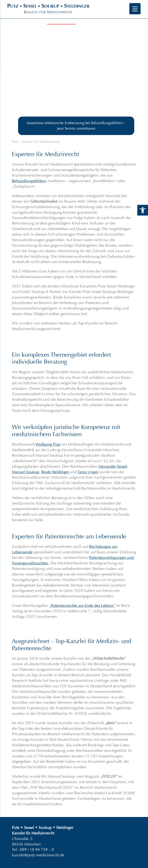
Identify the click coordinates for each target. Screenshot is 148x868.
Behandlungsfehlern (29, 181)
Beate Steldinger (55, 472)
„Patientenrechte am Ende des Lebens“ (82, 605)
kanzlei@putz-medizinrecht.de (38, 855)
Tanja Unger (88, 472)
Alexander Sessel (113, 466)
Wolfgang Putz (48, 444)
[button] (143, 210)
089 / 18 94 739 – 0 (37, 849)
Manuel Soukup (26, 472)
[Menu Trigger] (135, 9)
